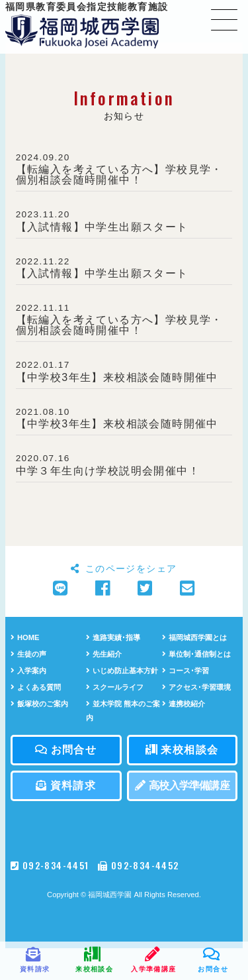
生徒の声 (28, 654)
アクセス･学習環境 (196, 687)
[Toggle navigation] (224, 20)
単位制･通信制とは (196, 654)
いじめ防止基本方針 (122, 671)
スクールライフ (115, 687)
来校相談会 (182, 750)
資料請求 (66, 786)
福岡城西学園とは (194, 637)
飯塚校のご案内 (39, 704)
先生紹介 (104, 654)
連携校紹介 (184, 704)
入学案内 (28, 671)
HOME (25, 637)
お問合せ (66, 750)
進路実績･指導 (113, 637)
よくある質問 (36, 687)
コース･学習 (186, 671)
